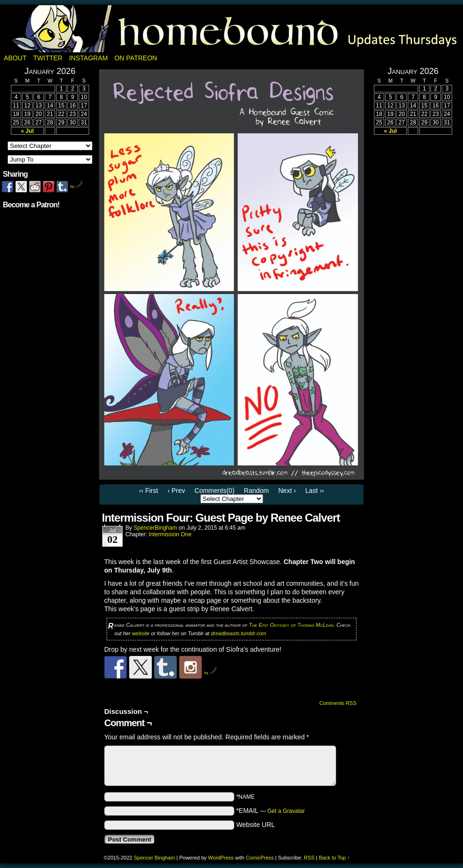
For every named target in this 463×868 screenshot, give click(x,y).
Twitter (48, 58)
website (141, 633)
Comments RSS (338, 703)
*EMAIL (271, 811)
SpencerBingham (155, 528)
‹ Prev (176, 491)
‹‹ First (149, 491)
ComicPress (260, 858)
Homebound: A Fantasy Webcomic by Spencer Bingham (231, 29)
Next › (287, 491)
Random (256, 491)
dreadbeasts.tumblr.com (239, 633)
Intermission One (170, 534)
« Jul (27, 131)
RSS (310, 858)
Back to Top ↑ (334, 858)
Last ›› (315, 491)
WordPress (221, 858)
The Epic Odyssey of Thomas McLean (291, 625)
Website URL (256, 825)
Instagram (88, 58)
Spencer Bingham (154, 858)
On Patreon (136, 58)
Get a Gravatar (286, 811)
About (15, 58)
